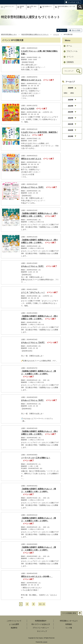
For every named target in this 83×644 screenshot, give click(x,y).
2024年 (71, 106)
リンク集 (69, 628)
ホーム (69, 46)
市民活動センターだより (69, 621)
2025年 (71, 100)
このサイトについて (9, 7)
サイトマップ (42, 631)
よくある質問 (14, 624)
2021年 (71, 124)
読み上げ (63, 30)
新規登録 (22, 7)
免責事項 (14, 628)
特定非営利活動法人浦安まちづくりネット (35, 34)
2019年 (71, 136)
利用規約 (69, 624)
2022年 (71, 118)
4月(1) (72, 93)
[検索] (78, 71)
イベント (56, 34)
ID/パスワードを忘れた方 (41, 624)
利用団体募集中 (41, 621)
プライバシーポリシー (41, 628)
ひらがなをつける (74, 2)
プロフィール (72, 51)
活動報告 (70, 62)
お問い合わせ (33, 7)
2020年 (71, 130)
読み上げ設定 (76, 30)
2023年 (71, 112)
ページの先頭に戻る (69, 613)
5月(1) (65, 93)
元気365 (45, 642)
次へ (41, 604)
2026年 (71, 88)
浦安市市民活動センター (9, 34)
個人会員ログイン (47, 7)
